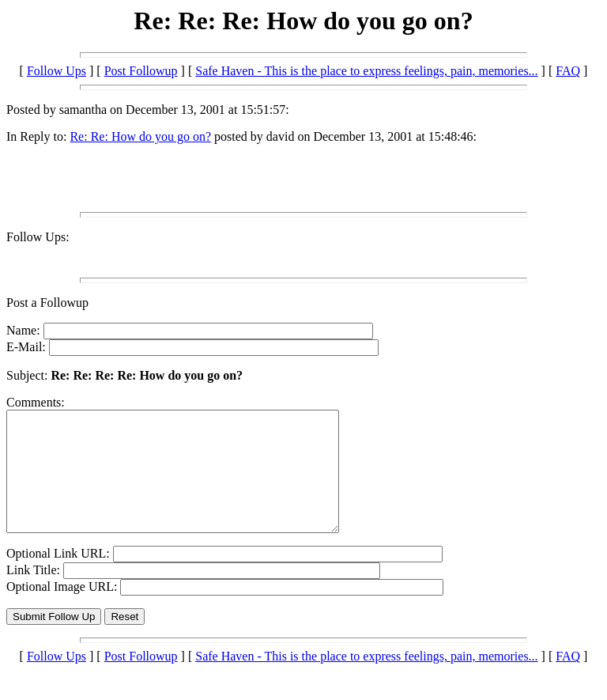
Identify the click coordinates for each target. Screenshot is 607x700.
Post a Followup (47, 303)
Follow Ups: (38, 237)
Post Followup (141, 71)
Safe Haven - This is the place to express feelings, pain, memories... (366, 71)
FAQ (568, 71)
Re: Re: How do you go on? (140, 136)
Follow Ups (57, 71)
